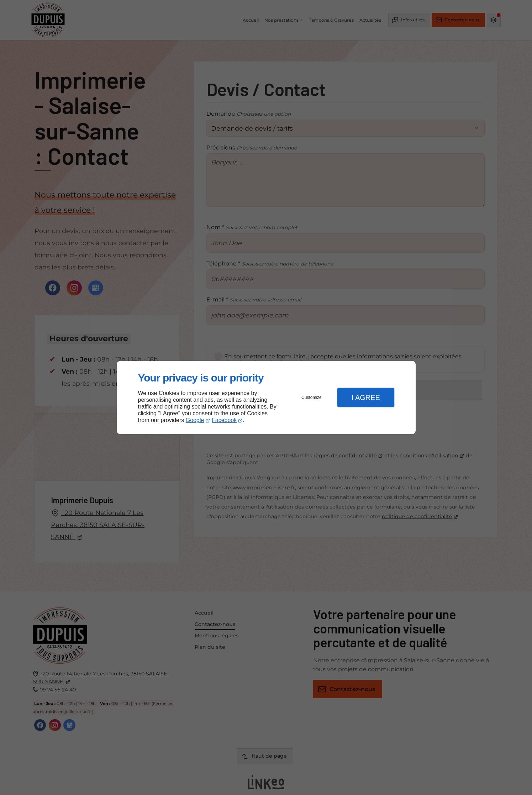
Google (195, 420)
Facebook (224, 420)
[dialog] (266, 398)
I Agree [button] (366, 397)
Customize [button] (312, 397)
